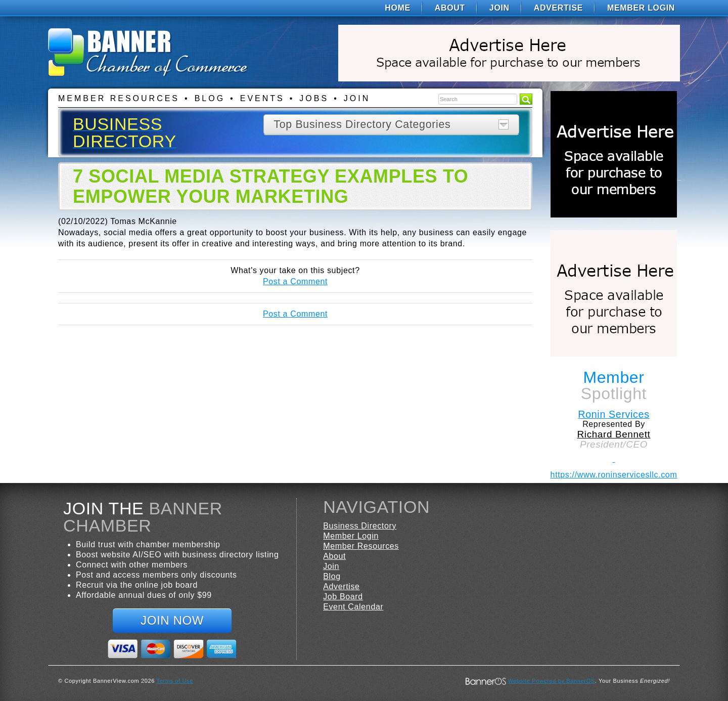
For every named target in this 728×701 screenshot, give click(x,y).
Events (262, 98)
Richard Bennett (614, 434)
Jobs (314, 98)
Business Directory (360, 526)
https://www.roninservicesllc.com (614, 475)
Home (398, 8)
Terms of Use (175, 681)
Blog (210, 98)
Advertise (558, 8)
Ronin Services (613, 414)
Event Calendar (353, 607)
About (450, 8)
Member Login (641, 8)
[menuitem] (398, 8)
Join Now (172, 620)
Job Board (343, 597)
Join (499, 8)
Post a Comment (295, 281)
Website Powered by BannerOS (551, 681)
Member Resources (119, 98)
